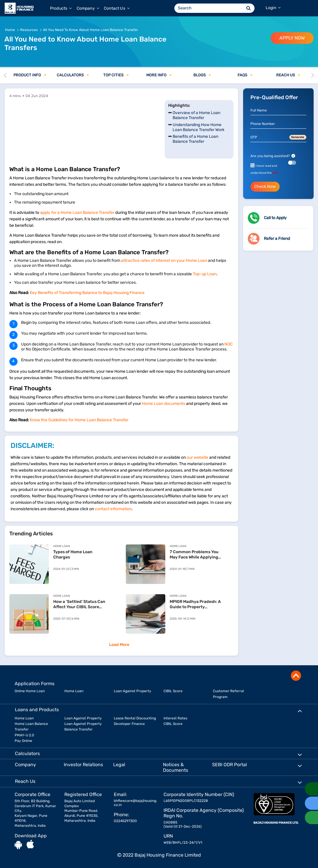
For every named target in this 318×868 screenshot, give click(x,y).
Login (273, 8)
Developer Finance (129, 724)
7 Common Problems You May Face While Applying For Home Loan (194, 555)
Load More (119, 645)
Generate (298, 137)
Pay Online (23, 741)
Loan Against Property (133, 691)
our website (197, 457)
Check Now (265, 187)
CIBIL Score (173, 691)
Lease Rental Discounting (135, 718)
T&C (275, 173)
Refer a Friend (277, 239)
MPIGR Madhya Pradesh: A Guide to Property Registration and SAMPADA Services (197, 604)
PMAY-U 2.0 (24, 735)
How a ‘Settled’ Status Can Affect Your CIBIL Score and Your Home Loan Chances (79, 604)
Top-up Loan (205, 274)
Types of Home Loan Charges (73, 555)
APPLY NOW (292, 38)
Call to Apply (275, 218)
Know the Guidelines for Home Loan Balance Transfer (79, 420)
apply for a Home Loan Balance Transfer (77, 213)
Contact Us (117, 8)
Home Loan (74, 691)
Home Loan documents (164, 404)
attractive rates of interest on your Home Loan (164, 261)
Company (88, 8)
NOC (228, 344)
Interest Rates (175, 718)
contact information (113, 509)
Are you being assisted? (273, 156)
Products (61, 8)
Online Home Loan (30, 691)
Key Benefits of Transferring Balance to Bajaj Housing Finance (87, 293)
